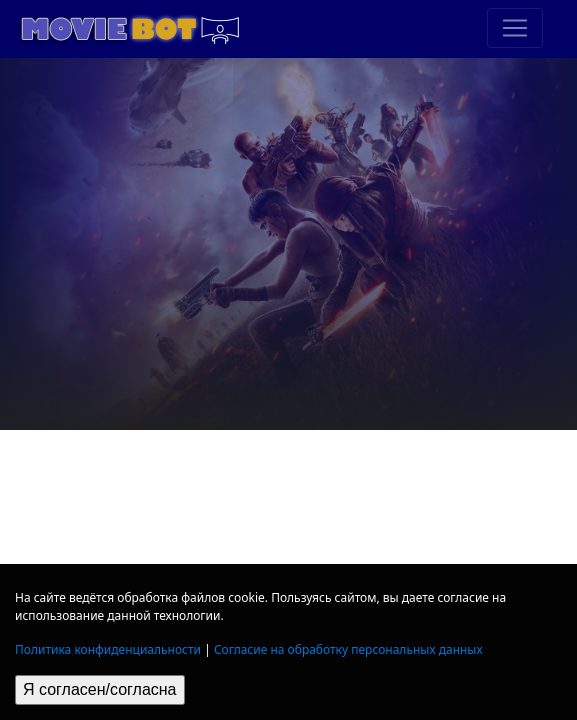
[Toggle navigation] (515, 28)
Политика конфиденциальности (108, 649)
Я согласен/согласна (100, 689)
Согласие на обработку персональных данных (348, 649)
